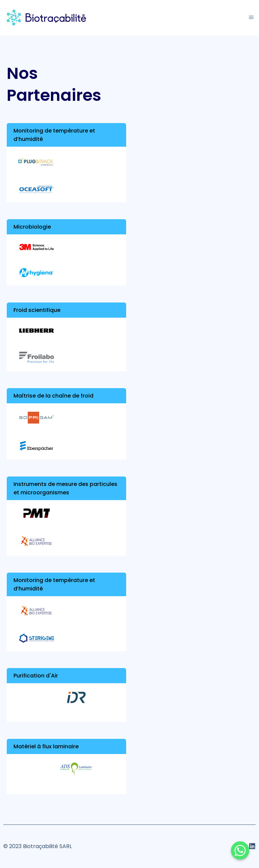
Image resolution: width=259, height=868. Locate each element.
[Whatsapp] (240, 850)
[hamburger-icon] (251, 18)
